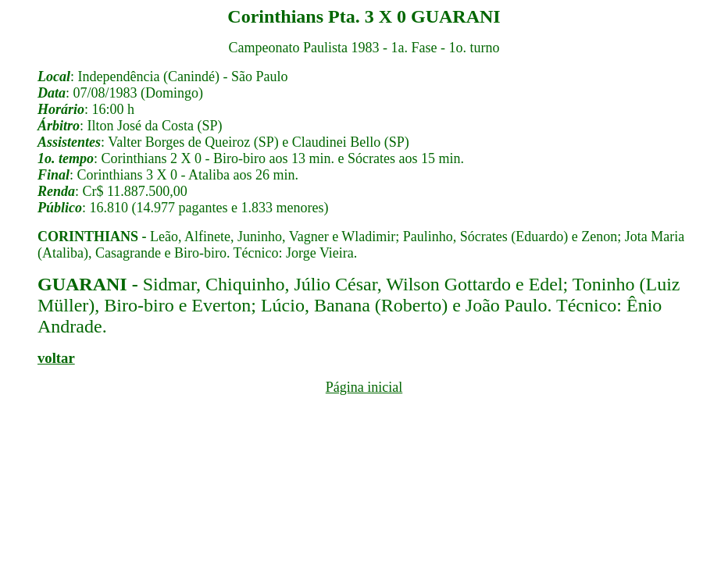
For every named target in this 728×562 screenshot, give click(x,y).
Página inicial (364, 387)
